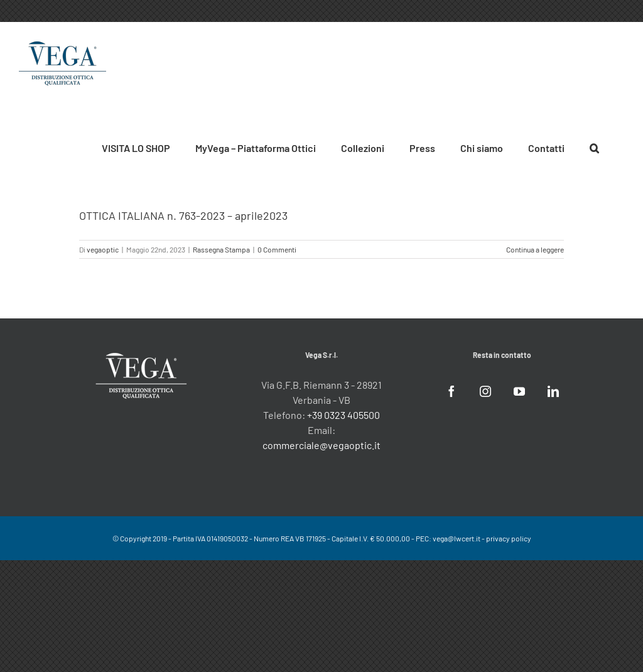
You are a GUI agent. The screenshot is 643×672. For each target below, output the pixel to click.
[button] (594, 146)
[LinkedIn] (553, 391)
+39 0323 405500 (343, 415)
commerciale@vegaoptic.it (321, 445)
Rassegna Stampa (221, 249)
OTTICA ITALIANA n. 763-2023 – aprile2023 (183, 215)
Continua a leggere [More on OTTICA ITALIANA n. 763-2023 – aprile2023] (535, 249)
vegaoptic (103, 249)
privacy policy (509, 538)
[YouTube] (519, 391)
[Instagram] (485, 391)
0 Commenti (277, 249)
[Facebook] (451, 391)
